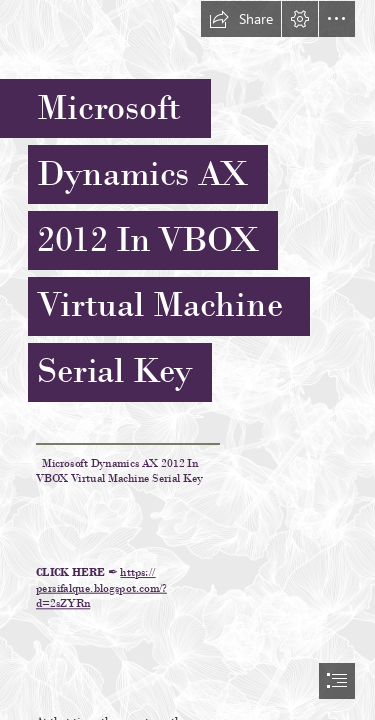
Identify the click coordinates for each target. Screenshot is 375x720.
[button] (241, 19)
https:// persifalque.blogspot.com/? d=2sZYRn (101, 588)
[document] (187, 360)
